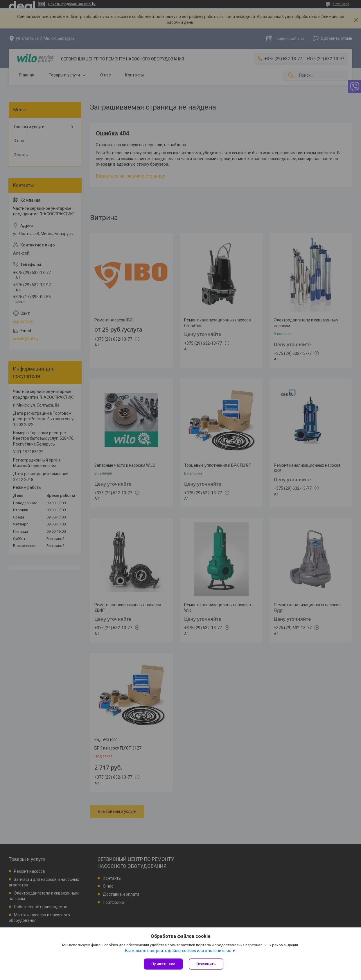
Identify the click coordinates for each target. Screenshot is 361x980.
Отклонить (206, 964)
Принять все (163, 964)
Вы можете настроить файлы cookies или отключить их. (178, 951)
